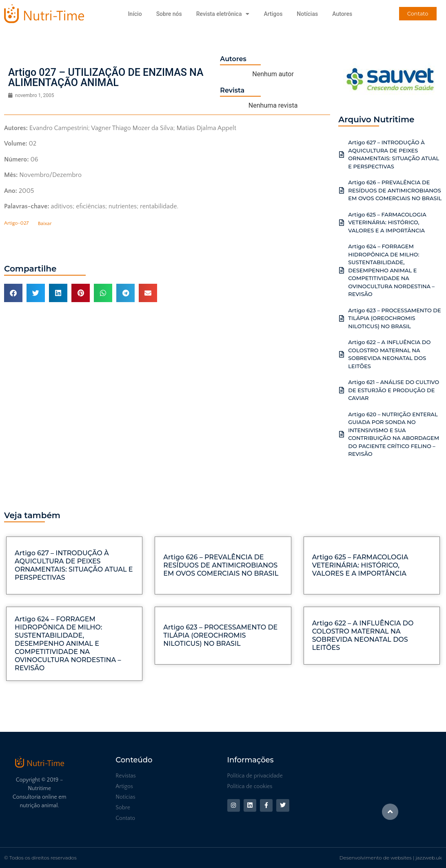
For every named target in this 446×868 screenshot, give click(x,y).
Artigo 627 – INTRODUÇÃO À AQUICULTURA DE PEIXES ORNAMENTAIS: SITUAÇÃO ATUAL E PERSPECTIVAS (74, 565)
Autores (342, 14)
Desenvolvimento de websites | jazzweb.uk (391, 858)
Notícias (307, 14)
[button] (13, 293)
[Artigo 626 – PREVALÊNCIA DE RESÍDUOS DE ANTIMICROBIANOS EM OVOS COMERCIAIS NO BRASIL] (342, 190)
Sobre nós (169, 14)
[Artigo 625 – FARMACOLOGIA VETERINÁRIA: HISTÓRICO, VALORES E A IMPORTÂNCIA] (342, 223)
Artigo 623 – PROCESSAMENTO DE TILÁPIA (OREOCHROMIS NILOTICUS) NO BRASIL (395, 318)
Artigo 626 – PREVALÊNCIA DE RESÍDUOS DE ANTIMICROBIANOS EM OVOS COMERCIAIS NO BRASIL (395, 190)
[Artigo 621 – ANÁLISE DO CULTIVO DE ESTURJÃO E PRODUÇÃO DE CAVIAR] (342, 390)
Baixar (45, 223)
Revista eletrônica (223, 14)
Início (135, 14)
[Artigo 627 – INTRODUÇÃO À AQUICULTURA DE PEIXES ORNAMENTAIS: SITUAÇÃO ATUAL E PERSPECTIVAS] (342, 155)
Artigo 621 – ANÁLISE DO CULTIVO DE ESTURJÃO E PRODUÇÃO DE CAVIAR (394, 390)
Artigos (273, 14)
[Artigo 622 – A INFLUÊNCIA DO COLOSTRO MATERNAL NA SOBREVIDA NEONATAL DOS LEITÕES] (342, 354)
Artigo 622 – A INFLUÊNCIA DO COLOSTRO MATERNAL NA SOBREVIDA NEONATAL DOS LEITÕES (363, 635)
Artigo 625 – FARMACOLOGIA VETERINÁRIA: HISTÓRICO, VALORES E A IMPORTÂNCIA (387, 222)
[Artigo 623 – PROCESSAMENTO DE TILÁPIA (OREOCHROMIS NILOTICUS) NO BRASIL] (342, 318)
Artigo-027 (16, 223)
